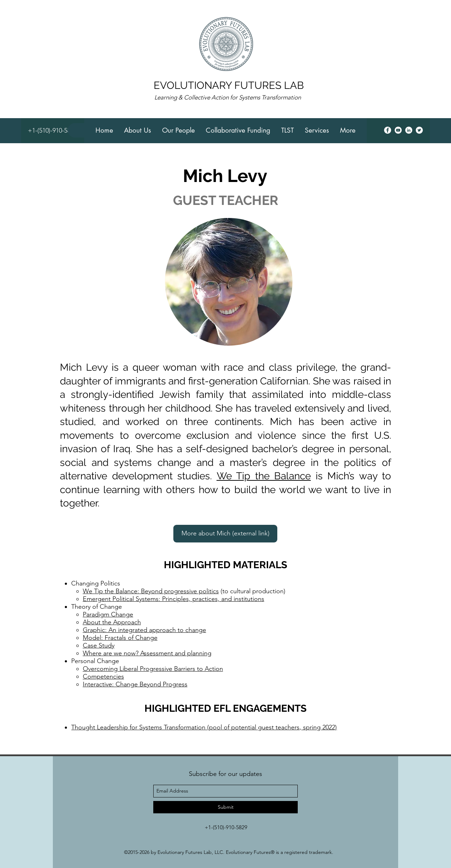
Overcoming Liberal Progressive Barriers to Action (153, 669)
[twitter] (419, 130)
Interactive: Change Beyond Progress (135, 684)
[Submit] (225, 807)
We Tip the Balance (264, 476)
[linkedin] (409, 130)
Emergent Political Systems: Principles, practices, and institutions (174, 599)
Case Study (99, 645)
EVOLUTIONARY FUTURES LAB (229, 85)
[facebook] (388, 130)
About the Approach (112, 622)
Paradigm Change (108, 614)
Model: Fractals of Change (120, 638)
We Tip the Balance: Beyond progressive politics (151, 591)
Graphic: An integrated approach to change (144, 630)
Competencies (103, 676)
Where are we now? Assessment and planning (147, 653)
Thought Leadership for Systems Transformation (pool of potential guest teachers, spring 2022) (204, 727)
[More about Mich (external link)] (225, 534)
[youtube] (398, 130)
